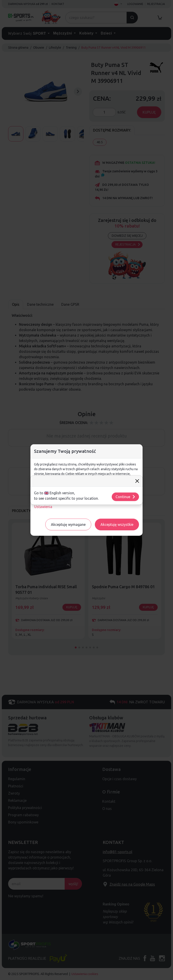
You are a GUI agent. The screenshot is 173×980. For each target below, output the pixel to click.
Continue (126, 497)
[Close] (137, 481)
